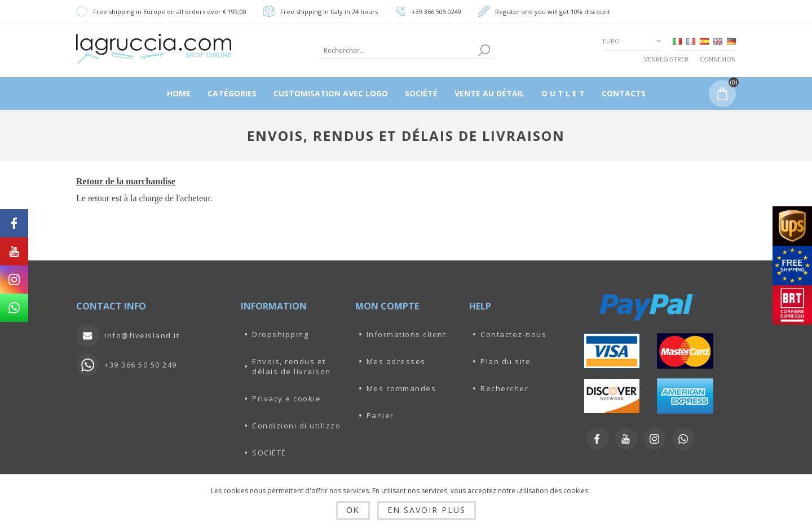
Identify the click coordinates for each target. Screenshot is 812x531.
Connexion (718, 59)
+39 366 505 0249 (436, 12)
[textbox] (397, 50)
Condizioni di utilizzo (296, 426)
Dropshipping (280, 334)
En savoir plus (427, 510)
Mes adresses (396, 361)
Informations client (407, 334)
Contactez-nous (513, 334)
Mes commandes (401, 388)
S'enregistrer (666, 59)
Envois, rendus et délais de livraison (292, 366)
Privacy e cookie (286, 399)
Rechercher (504, 388)
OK (353, 510)
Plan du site (506, 361)
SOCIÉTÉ (269, 453)
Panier (380, 415)
